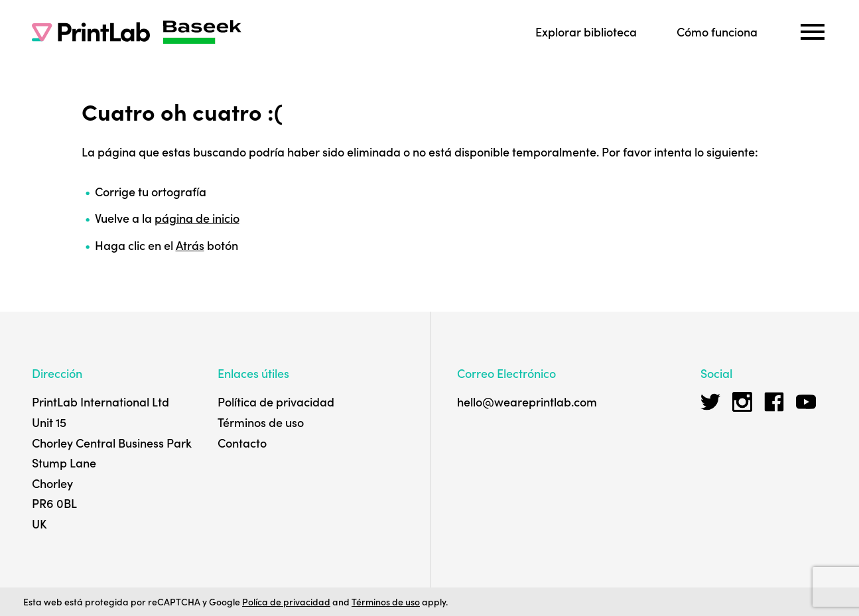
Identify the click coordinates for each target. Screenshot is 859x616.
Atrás (190, 245)
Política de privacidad (276, 401)
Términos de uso (261, 422)
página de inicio (197, 218)
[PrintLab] (91, 32)
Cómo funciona (717, 31)
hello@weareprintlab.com (527, 401)
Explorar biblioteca (586, 31)
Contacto (242, 443)
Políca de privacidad (286, 601)
